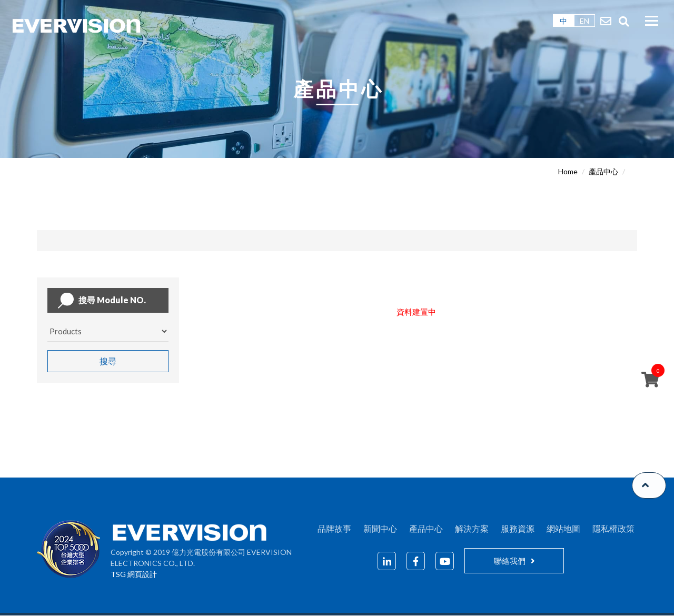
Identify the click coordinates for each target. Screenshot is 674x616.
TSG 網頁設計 (134, 575)
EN (584, 21)
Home (568, 171)
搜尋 (108, 361)
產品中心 (603, 171)
